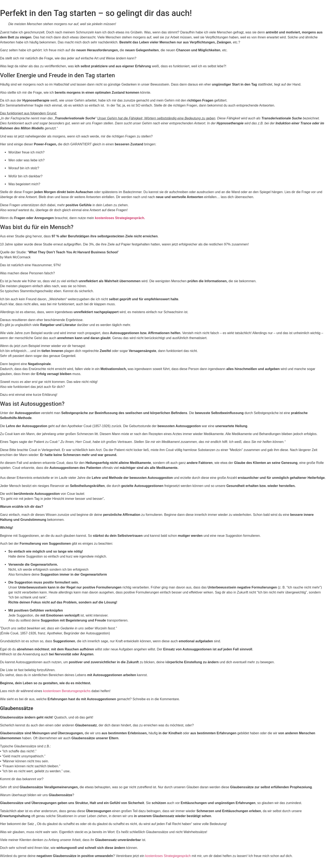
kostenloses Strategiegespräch (168, 856)
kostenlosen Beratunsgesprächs (67, 691)
